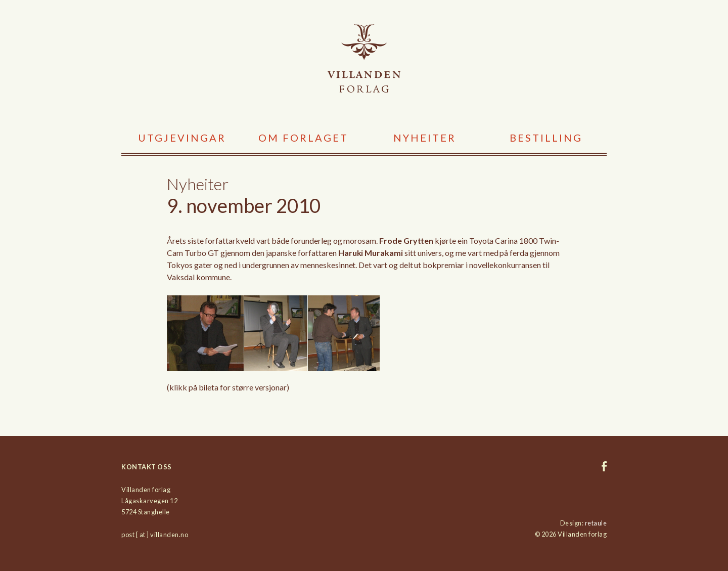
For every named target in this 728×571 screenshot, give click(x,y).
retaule (596, 523)
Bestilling (546, 138)
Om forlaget (303, 138)
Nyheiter (425, 138)
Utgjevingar (182, 138)
